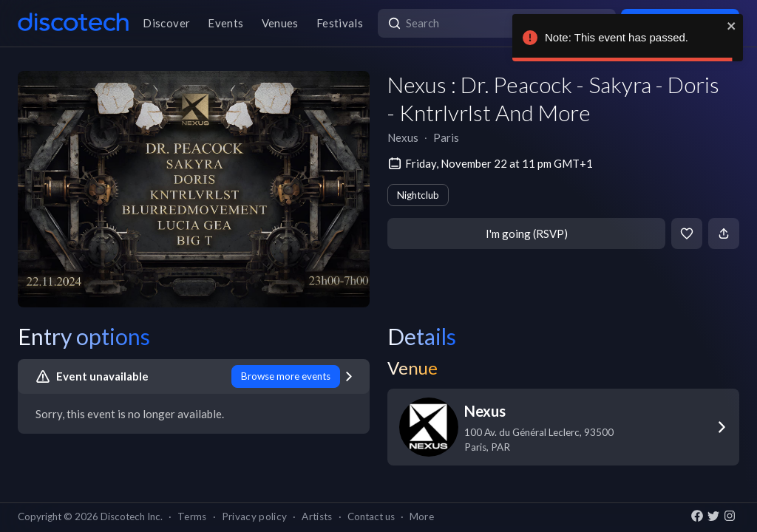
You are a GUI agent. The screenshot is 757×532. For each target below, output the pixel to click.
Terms (192, 516)
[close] (732, 26)
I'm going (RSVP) (527, 233)
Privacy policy (255, 516)
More (422, 516)
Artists (317, 516)
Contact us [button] (371, 516)
